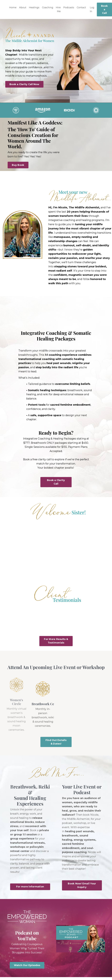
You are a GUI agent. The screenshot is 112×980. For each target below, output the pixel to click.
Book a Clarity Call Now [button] (24, 84)
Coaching (48, 8)
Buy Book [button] (18, 165)
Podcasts (69, 8)
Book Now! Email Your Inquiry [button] (82, 888)
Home (13, 8)
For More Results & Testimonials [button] (56, 642)
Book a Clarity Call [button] (56, 484)
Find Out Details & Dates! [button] (56, 743)
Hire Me (58, 9)
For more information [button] (30, 889)
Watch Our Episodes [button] (27, 968)
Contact (82, 8)
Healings (34, 8)
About (23, 8)
